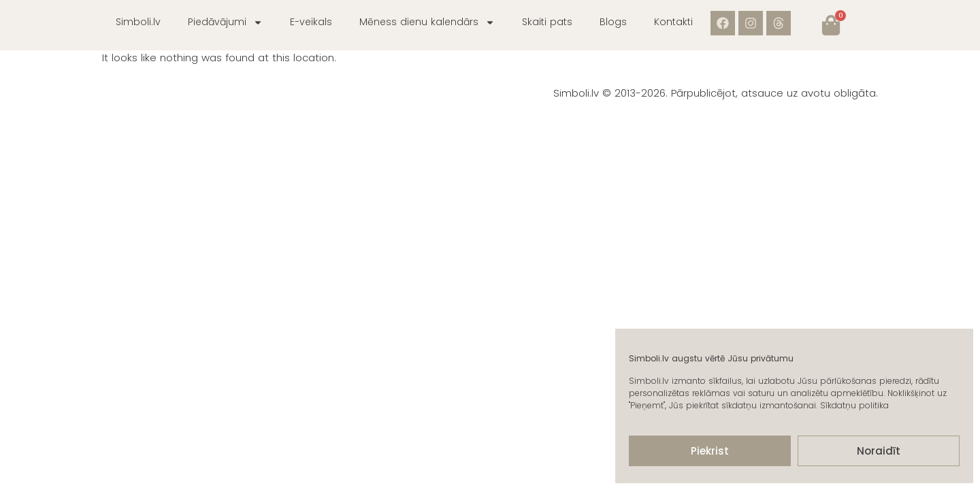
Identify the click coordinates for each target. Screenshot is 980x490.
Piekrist (710, 451)
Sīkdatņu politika (854, 405)
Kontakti (673, 22)
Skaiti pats (547, 22)
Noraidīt (879, 451)
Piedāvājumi (225, 22)
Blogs (613, 22)
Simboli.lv (138, 22)
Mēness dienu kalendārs (427, 22)
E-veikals (311, 22)
